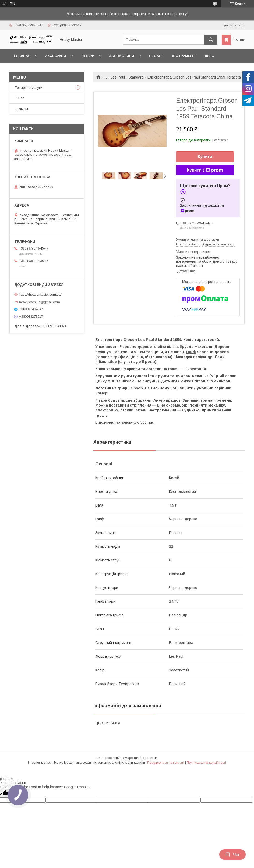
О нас (19, 98)
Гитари (88, 56)
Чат (232, 855)
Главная (22, 56)
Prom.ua (151, 758)
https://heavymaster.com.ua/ (40, 294)
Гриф (191, 352)
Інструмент (184, 56)
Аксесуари (56, 56)
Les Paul (118, 77)
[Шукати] (211, 40)
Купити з (205, 170)
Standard (136, 77)
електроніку (107, 410)
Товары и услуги (29, 88)
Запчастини (122, 56)
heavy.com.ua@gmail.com (40, 302)
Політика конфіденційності (206, 763)
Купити (205, 157)
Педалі (156, 56)
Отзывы (21, 109)
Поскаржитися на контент (166, 763)
